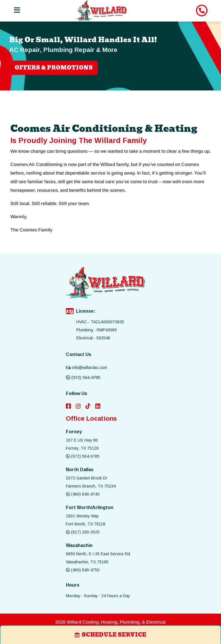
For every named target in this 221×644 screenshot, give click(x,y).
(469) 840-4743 (83, 494)
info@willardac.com (86, 368)
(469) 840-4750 (83, 570)
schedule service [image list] (110, 635)
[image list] (101, 11)
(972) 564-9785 (83, 377)
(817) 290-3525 (83, 532)
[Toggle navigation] (17, 10)
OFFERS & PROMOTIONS (54, 68)
